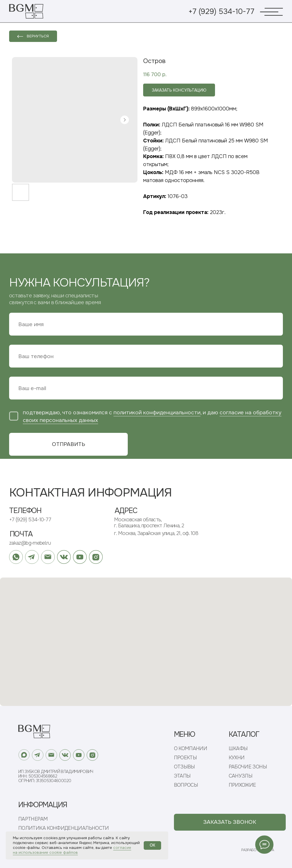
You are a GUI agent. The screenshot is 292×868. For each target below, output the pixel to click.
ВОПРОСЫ (186, 785)
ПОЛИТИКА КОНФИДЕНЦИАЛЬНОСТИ (64, 828)
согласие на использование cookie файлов (72, 850)
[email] (146, 388)
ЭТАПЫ (182, 776)
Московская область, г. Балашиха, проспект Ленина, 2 (149, 523)
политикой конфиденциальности (157, 412)
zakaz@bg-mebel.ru (30, 543)
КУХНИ (237, 758)
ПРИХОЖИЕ (242, 785)
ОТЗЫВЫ (184, 767)
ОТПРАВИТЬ (69, 444)
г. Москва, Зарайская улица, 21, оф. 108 (156, 533)
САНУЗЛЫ (241, 776)
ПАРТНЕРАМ (33, 819)
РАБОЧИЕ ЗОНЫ (248, 767)
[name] (146, 324)
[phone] (146, 356)
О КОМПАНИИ (191, 749)
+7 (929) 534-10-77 (221, 12)
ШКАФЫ (238, 749)
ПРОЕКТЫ (185, 758)
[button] (230, 822)
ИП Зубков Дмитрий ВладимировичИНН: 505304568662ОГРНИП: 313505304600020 (56, 776)
